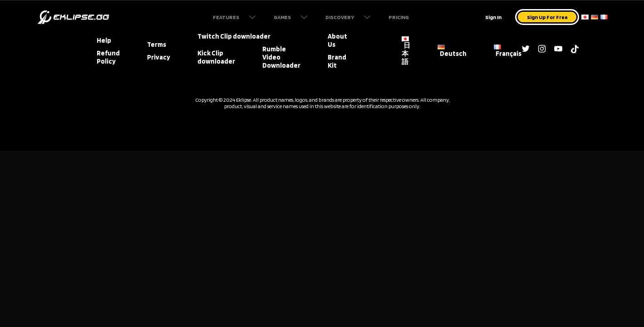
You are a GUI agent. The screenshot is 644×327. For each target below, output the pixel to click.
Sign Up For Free (547, 17)
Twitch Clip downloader (234, 36)
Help (104, 40)
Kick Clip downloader (216, 57)
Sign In (493, 17)
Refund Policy (108, 57)
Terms (157, 45)
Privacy (159, 57)
